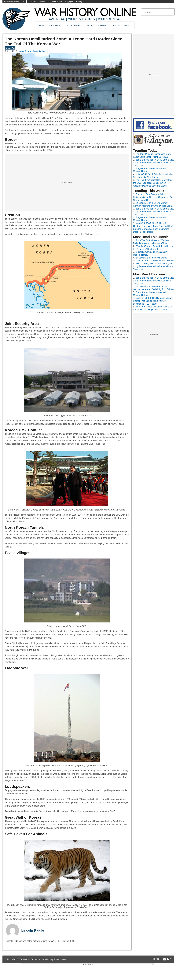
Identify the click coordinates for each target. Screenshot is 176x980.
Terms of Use (56, 2)
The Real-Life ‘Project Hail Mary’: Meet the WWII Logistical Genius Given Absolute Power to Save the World (153, 183)
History (90, 26)
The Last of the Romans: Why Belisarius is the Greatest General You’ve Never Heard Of (153, 197)
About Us (32, 2)
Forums (116, 26)
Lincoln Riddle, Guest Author (31, 51)
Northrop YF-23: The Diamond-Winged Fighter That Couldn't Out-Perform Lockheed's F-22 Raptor (153, 301)
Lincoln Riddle (33, 930)
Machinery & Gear (73, 26)
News (41, 26)
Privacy (79, 2)
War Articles (54, 26)
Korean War (10, 48)
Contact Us (44, 2)
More (127, 26)
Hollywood (103, 26)
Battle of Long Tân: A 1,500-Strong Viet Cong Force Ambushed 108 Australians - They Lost (153, 163)
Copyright (69, 2)
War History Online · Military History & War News (42, 959)
